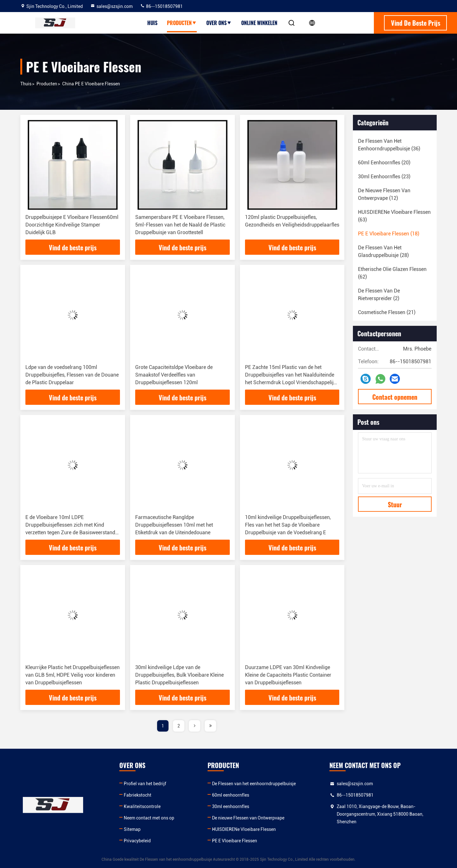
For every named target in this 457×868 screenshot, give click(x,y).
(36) (389, 145)
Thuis (26, 84)
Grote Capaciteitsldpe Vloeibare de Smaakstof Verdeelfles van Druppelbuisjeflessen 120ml (174, 375)
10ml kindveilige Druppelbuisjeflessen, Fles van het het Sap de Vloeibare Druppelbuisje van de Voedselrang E (288, 525)
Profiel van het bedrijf (145, 784)
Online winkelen (259, 23)
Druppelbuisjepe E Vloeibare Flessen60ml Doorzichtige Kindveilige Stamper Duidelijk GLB (72, 225)
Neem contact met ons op (149, 818)
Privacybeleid (137, 841)
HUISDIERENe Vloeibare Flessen (244, 829)
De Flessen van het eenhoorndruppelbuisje (254, 784)
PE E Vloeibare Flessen (235, 841)
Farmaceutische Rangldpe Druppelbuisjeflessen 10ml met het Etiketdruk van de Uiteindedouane (174, 525)
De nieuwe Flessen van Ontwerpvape (248, 818)
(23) (384, 177)
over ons (219, 23)
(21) (387, 312)
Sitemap (132, 829)
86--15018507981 (161, 6)
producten (182, 23)
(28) (383, 251)
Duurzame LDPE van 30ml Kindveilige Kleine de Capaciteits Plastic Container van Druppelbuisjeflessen (288, 675)
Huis (152, 23)
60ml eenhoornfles (231, 795)
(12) (384, 194)
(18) (389, 234)
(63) (394, 216)
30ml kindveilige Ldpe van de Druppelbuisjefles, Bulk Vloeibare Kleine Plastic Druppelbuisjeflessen (179, 675)
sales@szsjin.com (111, 6)
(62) (392, 273)
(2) (379, 295)
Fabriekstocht (138, 795)
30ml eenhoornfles (231, 806)
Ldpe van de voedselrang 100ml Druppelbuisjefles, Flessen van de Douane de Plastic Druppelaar (72, 375)
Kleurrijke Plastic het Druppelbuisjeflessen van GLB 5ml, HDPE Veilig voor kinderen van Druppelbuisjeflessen (73, 675)
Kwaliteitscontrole (142, 806)
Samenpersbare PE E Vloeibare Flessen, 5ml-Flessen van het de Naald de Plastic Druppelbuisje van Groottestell (180, 225)
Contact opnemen (395, 397)
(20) (384, 163)
